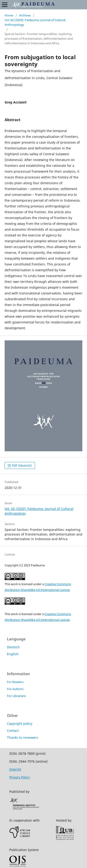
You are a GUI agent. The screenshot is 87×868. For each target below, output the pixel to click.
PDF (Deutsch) (21, 465)
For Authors (15, 689)
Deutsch (13, 647)
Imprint (15, 769)
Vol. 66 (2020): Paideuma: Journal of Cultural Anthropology (35, 22)
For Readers (15, 682)
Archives (25, 15)
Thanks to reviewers (23, 737)
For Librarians (16, 696)
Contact (13, 731)
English (13, 654)
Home (9, 15)
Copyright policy (20, 724)
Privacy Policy (20, 777)
